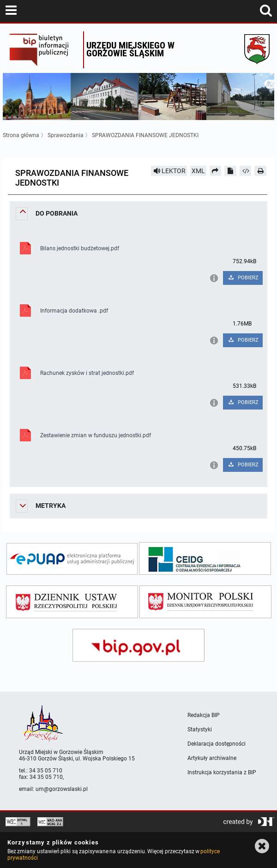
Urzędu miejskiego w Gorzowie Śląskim (130, 49)
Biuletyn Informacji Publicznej (44, 50)
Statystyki (200, 729)
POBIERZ (243, 278)
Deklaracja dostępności (217, 744)
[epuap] (72, 559)
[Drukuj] (260, 171)
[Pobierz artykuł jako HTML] (246, 171)
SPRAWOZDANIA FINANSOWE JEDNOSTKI (145, 135)
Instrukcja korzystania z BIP (222, 772)
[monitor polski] (205, 602)
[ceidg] (205, 558)
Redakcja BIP (204, 715)
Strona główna (21, 135)
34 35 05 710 (46, 771)
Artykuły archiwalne (212, 758)
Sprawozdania (66, 135)
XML (198, 171)
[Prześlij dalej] (216, 171)
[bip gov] (138, 645)
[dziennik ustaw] (72, 602)
